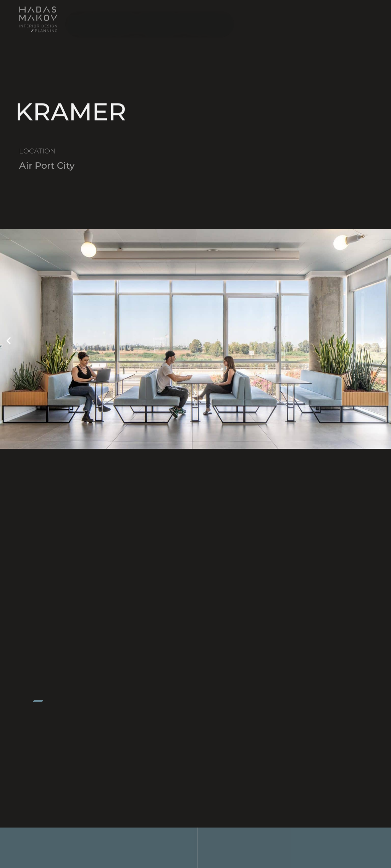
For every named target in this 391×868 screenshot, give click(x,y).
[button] (9, 341)
